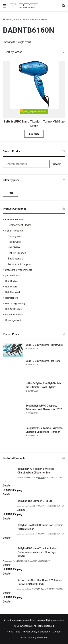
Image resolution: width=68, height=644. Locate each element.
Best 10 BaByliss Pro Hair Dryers (44, 345)
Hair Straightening (15, 303)
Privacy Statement (38, 637)
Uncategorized (13, 320)
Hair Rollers (11, 298)
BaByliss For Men (15, 219)
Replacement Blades (20, 225)
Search (57, 164)
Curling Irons (15, 236)
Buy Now (34, 134)
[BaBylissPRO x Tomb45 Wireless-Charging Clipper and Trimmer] (13, 436)
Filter (10, 193)
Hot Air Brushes (14, 309)
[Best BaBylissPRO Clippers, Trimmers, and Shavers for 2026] (13, 414)
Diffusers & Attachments (18, 270)
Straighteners (16, 259)
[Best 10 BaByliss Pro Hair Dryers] (13, 350)
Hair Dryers (14, 242)
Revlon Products (14, 315)
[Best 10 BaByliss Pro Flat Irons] (13, 369)
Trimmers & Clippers (20, 264)
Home (9, 20)
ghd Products (12, 275)
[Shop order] (34, 52)
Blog (18, 632)
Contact (57, 632)
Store (23, 637)
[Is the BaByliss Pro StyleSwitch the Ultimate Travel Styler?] (13, 391)
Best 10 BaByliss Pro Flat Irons (43, 361)
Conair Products (14, 231)
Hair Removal (12, 292)
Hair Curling (12, 281)
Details (7, 486)
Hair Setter (14, 247)
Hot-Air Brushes (17, 253)
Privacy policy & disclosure (37, 632)
